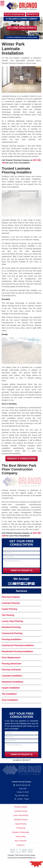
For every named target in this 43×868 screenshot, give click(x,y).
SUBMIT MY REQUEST (22, 570)
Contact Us (33, 14)
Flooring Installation (12, 639)
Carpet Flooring (9, 609)
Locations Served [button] (21, 760)
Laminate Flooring (11, 603)
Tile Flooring (8, 615)
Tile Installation (9, 694)
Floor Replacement (11, 658)
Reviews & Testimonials (21, 832)
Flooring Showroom (11, 664)
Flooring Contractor (11, 670)
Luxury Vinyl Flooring (12, 621)
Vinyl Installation (10, 700)
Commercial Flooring (12, 633)
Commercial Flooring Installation (18, 645)
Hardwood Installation (12, 682)
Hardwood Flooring (11, 627)
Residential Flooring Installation (17, 651)
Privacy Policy (21, 836)
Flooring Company (11, 597)
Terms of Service (21, 841)
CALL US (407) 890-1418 (15, 14)
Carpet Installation (11, 688)
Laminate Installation (12, 676)
